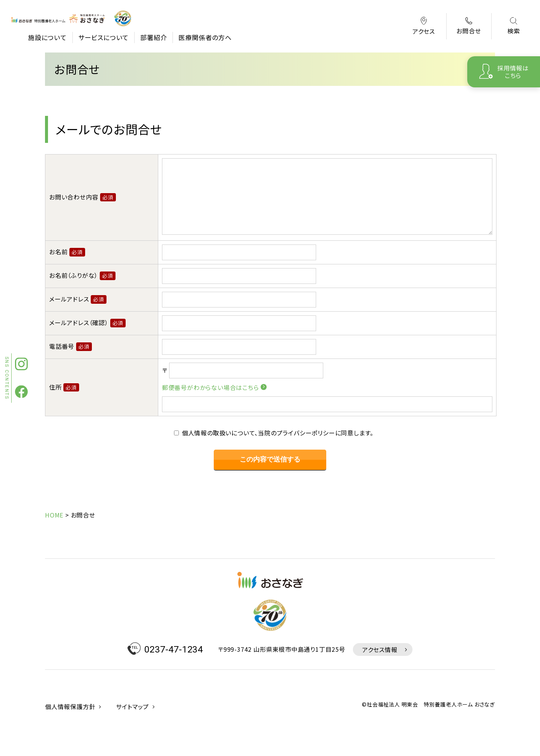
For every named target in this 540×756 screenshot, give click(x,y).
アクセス (424, 26)
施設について (47, 37)
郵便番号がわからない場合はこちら (211, 402)
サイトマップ (132, 735)
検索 (514, 26)
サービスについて (103, 37)
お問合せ (469, 26)
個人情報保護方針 (70, 735)
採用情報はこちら (513, 71)
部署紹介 (154, 37)
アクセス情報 (380, 678)
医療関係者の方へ (205, 37)
